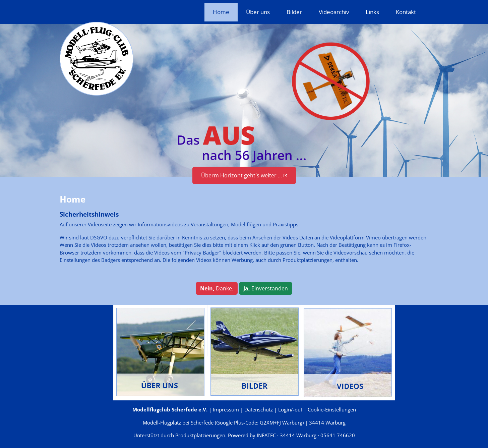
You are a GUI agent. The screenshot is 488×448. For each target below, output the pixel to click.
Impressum (226, 409)
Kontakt (406, 12)
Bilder (294, 12)
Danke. (217, 288)
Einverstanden (266, 288)
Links (372, 12)
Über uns (258, 12)
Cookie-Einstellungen (332, 409)
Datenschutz (259, 409)
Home (221, 12)
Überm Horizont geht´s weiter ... (244, 175)
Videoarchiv (334, 12)
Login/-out (290, 409)
